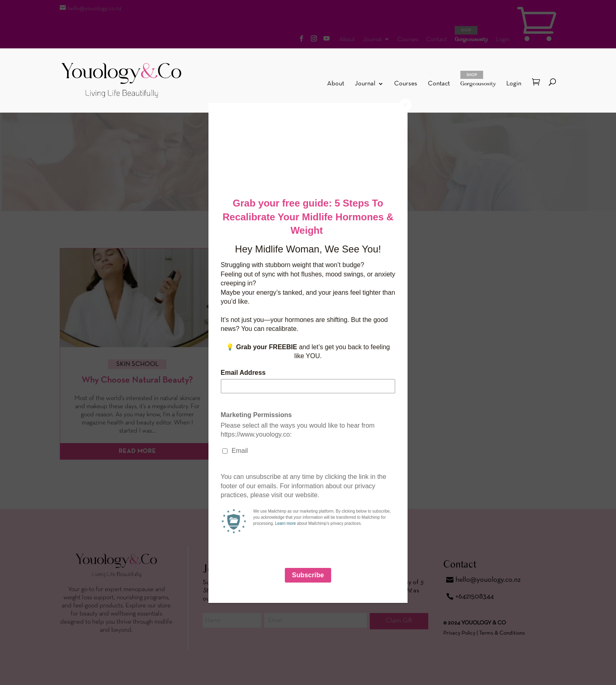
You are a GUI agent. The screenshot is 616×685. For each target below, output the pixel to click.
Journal (365, 84)
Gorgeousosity (478, 79)
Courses (406, 84)
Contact (439, 84)
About (336, 84)
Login (514, 84)
